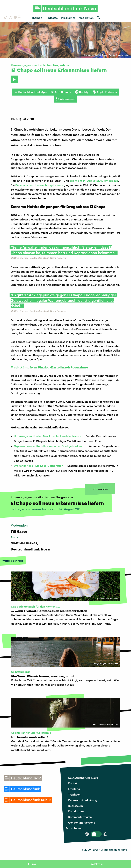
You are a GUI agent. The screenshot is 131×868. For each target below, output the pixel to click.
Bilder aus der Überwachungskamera (39, 185)
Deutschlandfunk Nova (83, 778)
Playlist (99, 864)
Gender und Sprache (82, 822)
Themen (37, 18)
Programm (68, 18)
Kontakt (73, 783)
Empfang (74, 789)
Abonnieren (66, 99)
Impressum (76, 806)
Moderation (86, 18)
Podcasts (52, 18)
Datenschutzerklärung (83, 800)
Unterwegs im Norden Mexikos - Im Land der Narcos (48, 436)
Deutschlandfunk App (30, 92)
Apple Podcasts (105, 92)
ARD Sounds (61, 92)
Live (33, 864)
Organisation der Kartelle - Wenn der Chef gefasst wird (49, 446)
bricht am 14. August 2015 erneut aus (94, 181)
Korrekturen (76, 811)
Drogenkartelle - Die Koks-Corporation (39, 466)
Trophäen (74, 794)
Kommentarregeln (80, 817)
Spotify (82, 92)
